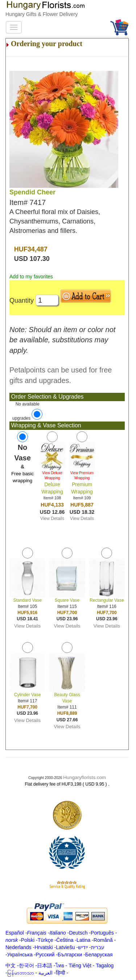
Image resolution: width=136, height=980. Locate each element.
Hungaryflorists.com (85, 777)
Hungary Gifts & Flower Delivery (42, 14)
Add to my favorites (31, 277)
